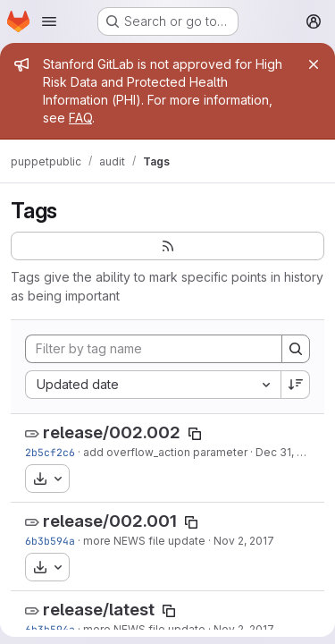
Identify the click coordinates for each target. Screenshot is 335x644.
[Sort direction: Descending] (296, 385)
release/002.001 (110, 521)
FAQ (80, 118)
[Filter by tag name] (154, 349)
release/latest (99, 610)
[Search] (296, 349)
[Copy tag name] (195, 434)
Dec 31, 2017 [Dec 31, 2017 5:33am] (289, 452)
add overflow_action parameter (165, 452)
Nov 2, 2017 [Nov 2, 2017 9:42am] (244, 541)
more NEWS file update (144, 541)
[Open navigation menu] (49, 21)
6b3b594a (50, 541)
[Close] (314, 64)
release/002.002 (112, 432)
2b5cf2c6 (50, 452)
